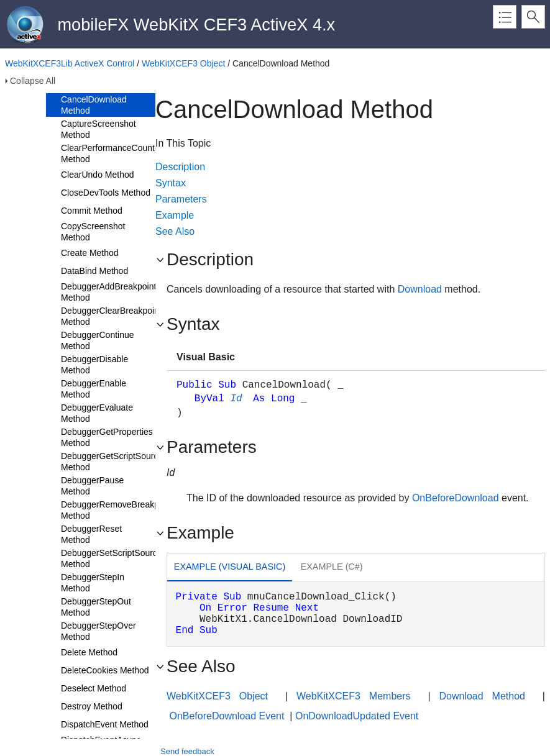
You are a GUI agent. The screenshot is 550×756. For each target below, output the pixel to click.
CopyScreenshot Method (93, 232)
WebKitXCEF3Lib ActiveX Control (70, 63)
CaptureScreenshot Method (99, 129)
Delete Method (89, 652)
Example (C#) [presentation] (332, 567)
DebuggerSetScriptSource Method (112, 558)
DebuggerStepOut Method (96, 607)
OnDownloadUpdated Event (357, 716)
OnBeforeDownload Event (227, 716)
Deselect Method (94, 688)
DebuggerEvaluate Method (97, 413)
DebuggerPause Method (92, 486)
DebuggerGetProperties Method (107, 437)
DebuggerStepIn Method (93, 583)
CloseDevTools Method (106, 193)
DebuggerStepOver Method (99, 631)
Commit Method (92, 211)
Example (175, 215)
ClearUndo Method (98, 175)
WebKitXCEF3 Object (183, 63)
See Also (175, 231)
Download (420, 289)
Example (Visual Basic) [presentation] (230, 567)
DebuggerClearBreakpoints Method (113, 316)
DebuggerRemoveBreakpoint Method (117, 510)
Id (236, 399)
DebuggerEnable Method (94, 389)
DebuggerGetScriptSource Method (112, 462)
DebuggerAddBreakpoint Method (108, 292)
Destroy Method (92, 706)
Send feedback (187, 751)
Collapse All (33, 81)
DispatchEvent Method (105, 724)
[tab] (230, 568)
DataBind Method (94, 271)
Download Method (482, 696)
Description (180, 167)
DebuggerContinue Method (98, 340)
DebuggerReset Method (91, 534)
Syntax (171, 183)
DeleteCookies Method (105, 670)
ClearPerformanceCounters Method (114, 153)
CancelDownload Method (94, 105)
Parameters (181, 199)
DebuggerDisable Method (94, 365)
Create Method (90, 253)
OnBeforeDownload (456, 498)
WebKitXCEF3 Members (353, 696)
